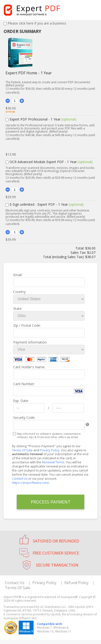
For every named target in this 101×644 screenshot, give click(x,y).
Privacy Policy (50, 450)
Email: (18, 275)
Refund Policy (76, 583)
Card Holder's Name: (29, 367)
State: (18, 309)
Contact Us (20, 478)
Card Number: (24, 384)
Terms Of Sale (22, 450)
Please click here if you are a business (37, 23)
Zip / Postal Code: (27, 325)
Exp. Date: (21, 401)
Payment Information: (30, 342)
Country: (20, 292)
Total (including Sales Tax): (64, 257)
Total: (80, 248)
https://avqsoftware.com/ (31, 483)
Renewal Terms (53, 462)
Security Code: (24, 418)
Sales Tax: (78, 252)
